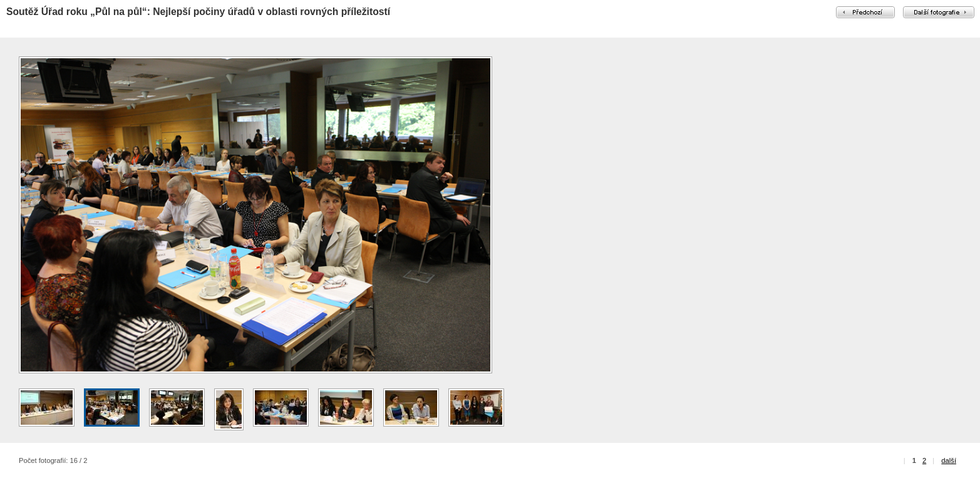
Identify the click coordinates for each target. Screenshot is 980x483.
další (949, 460)
